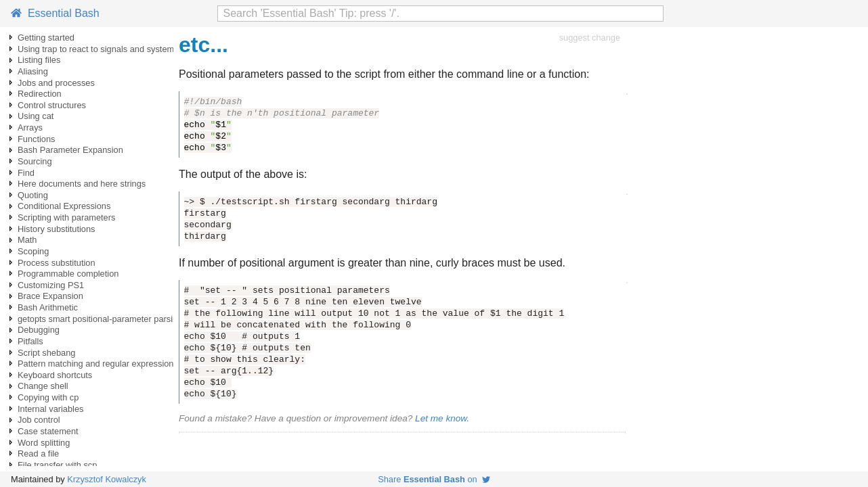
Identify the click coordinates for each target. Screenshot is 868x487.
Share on (434, 479)
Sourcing (35, 161)
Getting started (46, 38)
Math (27, 240)
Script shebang (46, 353)
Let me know (441, 418)
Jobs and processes (56, 83)
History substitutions (57, 229)
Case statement (48, 431)
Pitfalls (30, 341)
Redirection (40, 94)
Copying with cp (48, 397)
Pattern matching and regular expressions (98, 364)
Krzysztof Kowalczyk (107, 479)
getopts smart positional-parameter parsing (100, 319)
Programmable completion (68, 274)
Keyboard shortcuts (55, 375)
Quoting (33, 195)
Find (26, 173)
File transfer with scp (57, 465)
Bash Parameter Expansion (70, 150)
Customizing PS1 (51, 285)
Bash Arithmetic (48, 307)
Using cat (36, 116)
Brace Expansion (50, 296)
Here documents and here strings (82, 184)
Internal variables (50, 409)
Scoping (33, 251)
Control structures (52, 105)
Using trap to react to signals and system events (110, 49)
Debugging (39, 330)
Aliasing (33, 71)
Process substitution (57, 263)
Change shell (43, 386)
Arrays (30, 127)
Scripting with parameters (66, 217)
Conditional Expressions (64, 206)
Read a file (38, 454)
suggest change (590, 38)
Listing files (39, 60)
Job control (39, 420)
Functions (36, 139)
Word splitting (44, 443)
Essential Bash (55, 13)
